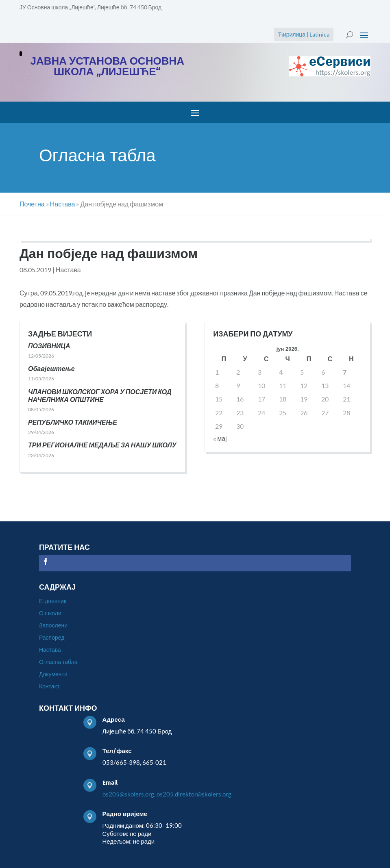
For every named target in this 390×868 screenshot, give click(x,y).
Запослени (53, 626)
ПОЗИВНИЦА (49, 346)
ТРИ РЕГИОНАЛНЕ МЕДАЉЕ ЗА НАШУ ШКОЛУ (102, 445)
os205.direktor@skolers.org (194, 794)
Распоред (52, 638)
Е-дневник (53, 601)
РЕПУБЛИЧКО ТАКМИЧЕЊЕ (73, 422)
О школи (50, 613)
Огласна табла (58, 662)
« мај (220, 438)
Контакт (49, 687)
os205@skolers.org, (129, 794)
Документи (53, 674)
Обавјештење (51, 368)
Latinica (319, 34)
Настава (68, 270)
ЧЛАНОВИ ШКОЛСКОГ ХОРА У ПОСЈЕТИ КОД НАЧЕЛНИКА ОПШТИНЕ (100, 395)
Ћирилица (292, 34)
